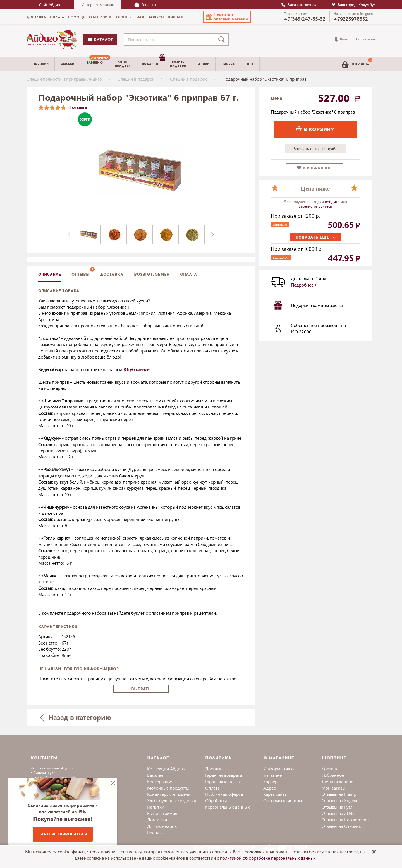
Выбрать (141, 689)
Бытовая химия (162, 813)
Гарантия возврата (224, 775)
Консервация (160, 781)
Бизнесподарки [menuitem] (178, 64)
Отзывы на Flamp (339, 794)
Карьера (271, 781)
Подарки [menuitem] (153, 62)
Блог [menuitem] (140, 17)
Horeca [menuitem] (228, 64)
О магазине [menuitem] (101, 17)
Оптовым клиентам (283, 800)
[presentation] (69, 235)
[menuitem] (94, 64)
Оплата (189, 274)
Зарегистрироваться (63, 834)
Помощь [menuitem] (77, 17)
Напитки (156, 807)
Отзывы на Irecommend (345, 820)
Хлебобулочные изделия (172, 800)
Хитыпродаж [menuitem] (122, 64)
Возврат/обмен (152, 274)
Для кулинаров (162, 826)
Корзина (330, 769)
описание (50, 274)
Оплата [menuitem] (57, 17)
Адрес (269, 788)
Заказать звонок (299, 5)
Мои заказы (333, 788)
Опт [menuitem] (250, 64)
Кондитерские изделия (170, 794)
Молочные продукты (168, 788)
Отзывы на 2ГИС (338, 813)
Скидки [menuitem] (67, 64)
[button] (227, 17)
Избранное (333, 775)
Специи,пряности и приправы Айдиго (64, 79)
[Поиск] (223, 40)
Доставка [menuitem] (36, 17)
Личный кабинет (338, 781)
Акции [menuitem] (204, 64)
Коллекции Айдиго (166, 769)
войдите (333, 202)
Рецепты (145, 5)
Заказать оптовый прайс (315, 149)
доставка (112, 274)
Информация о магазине (278, 772)
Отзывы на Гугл (337, 807)
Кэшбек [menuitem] (176, 17)
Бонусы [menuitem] (156, 17)
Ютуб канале (136, 369)
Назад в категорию (76, 717)
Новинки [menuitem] (41, 64)
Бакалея (155, 775)
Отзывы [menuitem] (124, 17)
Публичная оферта (224, 794)
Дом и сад (157, 820)
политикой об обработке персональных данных (268, 858)
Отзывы (81, 274)
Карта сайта (275, 794)
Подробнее (304, 285)
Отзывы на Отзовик (341, 826)
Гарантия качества (223, 781)
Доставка (214, 769)
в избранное (314, 168)
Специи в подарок (136, 79)
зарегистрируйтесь (315, 206)
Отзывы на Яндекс (340, 800)
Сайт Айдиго (50, 5)
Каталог (100, 39)
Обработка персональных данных (227, 804)
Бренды (155, 832)
